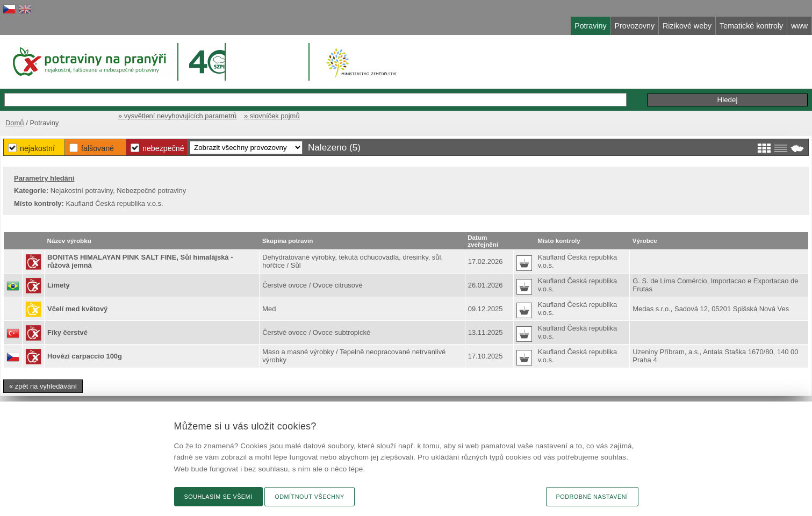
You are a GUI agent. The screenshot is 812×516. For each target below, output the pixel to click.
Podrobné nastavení (592, 497)
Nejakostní (37, 148)
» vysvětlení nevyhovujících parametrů (177, 116)
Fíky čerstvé (67, 332)
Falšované (98, 148)
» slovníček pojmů (272, 116)
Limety (59, 285)
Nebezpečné (163, 148)
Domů (15, 123)
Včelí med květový (77, 309)
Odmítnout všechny (309, 497)
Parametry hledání (44, 178)
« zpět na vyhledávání (43, 386)
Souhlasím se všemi (218, 497)
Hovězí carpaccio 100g (85, 356)
